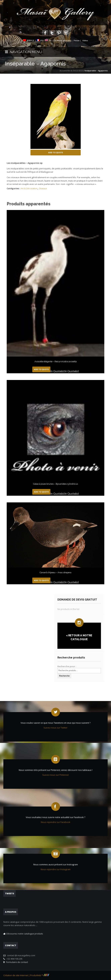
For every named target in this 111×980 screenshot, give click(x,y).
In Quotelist (58, 371)
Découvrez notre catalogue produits (25, 934)
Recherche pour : (67, 666)
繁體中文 (31, 41)
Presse (77, 41)
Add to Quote (56, 152)
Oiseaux (43, 188)
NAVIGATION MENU (24, 52)
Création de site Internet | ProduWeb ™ (26, 975)
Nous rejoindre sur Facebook (56, 822)
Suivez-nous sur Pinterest (55, 775)
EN (50, 41)
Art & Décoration (76, 71)
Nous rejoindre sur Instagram (56, 869)
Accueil (63, 71)
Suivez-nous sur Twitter (55, 728)
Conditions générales (62, 41)
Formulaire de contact (16, 962)
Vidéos (85, 41)
